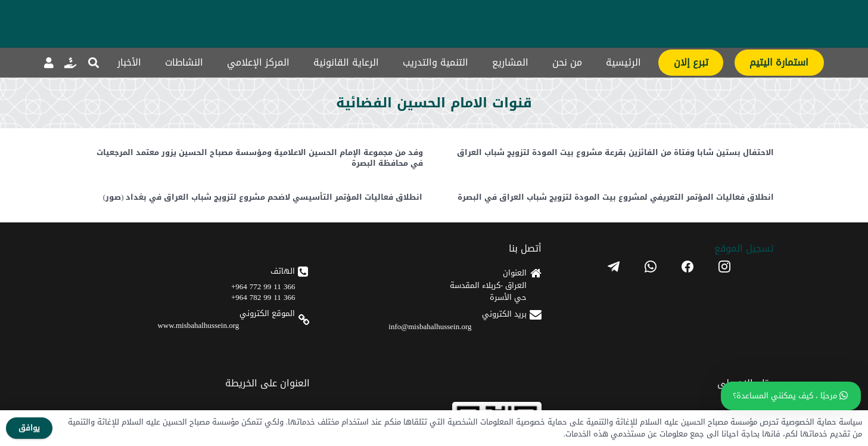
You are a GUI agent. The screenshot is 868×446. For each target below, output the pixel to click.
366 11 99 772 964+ (263, 287)
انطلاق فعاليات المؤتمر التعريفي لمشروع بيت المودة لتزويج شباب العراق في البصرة (616, 198)
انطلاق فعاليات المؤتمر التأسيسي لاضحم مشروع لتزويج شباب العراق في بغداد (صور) (262, 198)
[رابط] (70, 63)
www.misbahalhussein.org (198, 325)
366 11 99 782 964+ (263, 297)
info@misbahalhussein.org (430, 326)
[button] (94, 63)
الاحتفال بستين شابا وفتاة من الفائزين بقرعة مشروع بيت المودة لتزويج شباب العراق (615, 152)
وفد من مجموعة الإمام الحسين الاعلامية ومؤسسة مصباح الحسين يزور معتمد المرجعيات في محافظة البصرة (259, 158)
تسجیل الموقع (744, 248)
